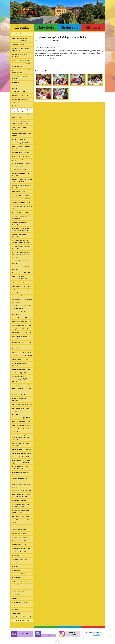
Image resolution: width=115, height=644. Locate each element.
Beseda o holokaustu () (18, 606)
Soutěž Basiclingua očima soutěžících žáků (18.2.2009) (21, 116)
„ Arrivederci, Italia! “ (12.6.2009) (20, 60)
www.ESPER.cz (97, 635)
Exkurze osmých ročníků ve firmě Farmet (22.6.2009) (20, 49)
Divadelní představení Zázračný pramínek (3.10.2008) (20, 468)
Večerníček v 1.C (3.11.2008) (19, 395)
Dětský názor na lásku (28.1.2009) (21, 153)
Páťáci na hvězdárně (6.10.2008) (20, 457)
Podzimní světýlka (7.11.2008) (20, 359)
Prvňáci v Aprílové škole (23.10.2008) (21, 425)
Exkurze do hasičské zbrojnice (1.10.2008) (19, 480)
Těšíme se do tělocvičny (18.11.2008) (21, 352)
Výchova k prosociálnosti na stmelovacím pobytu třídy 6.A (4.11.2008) (19, 379)
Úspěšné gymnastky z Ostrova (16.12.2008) (19, 235)
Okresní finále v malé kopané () (20, 581)
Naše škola (46, 27)
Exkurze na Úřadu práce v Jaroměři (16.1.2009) (21, 175)
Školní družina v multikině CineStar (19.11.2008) (21, 347)
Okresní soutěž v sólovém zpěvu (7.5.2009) (20, 77)
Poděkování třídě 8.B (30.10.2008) (21, 408)
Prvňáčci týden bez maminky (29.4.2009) (19, 87)
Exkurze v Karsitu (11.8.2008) (19, 530)
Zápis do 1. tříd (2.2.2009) (18, 139)
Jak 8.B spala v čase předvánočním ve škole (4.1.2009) (21, 217)
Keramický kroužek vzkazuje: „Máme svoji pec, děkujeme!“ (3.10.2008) (21, 462)
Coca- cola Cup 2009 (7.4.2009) (20, 96)
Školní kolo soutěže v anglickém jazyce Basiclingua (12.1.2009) (22, 181)
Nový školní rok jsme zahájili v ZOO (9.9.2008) (21, 521)
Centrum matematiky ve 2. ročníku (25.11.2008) (21, 313)
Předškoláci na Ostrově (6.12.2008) (21, 273)
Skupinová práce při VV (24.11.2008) (21, 322)
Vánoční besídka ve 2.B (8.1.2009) (21, 195)
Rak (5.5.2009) (15, 82)
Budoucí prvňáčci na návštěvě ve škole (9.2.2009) (22, 134)
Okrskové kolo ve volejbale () (19, 591)
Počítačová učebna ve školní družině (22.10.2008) (21, 430)
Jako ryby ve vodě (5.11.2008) (20, 373)
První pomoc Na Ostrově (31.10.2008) (22, 404)
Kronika (22, 27)
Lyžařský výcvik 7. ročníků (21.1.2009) (22, 160)
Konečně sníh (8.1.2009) (18, 192)
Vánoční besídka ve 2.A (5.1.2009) (21, 212)
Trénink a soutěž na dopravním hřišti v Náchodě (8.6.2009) (21, 65)
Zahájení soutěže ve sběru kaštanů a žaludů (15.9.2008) (21, 511)
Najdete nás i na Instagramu (72, 634)
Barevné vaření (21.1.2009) (19, 170)
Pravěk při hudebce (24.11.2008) (20, 329)
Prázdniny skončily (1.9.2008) (19, 526)
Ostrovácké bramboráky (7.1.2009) (21, 203)
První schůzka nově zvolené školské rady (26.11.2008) (22, 301)
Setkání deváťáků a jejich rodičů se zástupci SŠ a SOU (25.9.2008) (21, 496)
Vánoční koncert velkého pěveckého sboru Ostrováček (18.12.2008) (21, 229)
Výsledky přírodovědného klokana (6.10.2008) (20, 445)
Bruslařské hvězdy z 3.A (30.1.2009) (21, 143)
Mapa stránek (25, 633)
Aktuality (93, 27)
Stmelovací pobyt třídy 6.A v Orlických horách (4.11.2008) (22, 390)
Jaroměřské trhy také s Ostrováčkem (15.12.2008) (21, 248)
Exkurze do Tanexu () (17, 563)
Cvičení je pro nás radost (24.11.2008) (22, 325)
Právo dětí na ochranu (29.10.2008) (21, 422)
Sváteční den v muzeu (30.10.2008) (21, 418)
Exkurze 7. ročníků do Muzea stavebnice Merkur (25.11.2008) (22, 307)
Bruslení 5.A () (15, 567)
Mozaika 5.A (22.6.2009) (18, 45)
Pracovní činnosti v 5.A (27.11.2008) (21, 286)
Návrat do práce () (16, 570)
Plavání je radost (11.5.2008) (19, 541)
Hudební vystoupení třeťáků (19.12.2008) (19, 223)
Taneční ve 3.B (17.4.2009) (19, 92)
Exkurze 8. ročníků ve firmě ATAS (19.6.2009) (20, 55)
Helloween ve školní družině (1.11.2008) (19, 400)
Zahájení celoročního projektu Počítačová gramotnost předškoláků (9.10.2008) (21, 437)
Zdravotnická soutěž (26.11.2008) (21, 296)
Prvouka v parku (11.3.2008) (19, 544)
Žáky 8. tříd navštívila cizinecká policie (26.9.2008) (21, 486)
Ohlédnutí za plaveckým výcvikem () (21, 548)
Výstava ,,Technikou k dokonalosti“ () (21, 617)
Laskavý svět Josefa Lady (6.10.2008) (21, 449)
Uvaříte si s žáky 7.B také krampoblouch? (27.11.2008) (19, 278)
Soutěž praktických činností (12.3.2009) (19, 104)
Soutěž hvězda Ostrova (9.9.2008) (21, 516)
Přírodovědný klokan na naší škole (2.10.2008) (20, 474)
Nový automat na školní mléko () (20, 559)
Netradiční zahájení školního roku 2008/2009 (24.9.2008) (20, 505)
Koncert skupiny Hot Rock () (19, 552)
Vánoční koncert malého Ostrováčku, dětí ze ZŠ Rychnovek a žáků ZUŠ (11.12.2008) (21, 255)
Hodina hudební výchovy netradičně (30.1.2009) (21, 148)
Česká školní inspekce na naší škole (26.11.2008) (21, 291)
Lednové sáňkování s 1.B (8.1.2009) (21, 199)
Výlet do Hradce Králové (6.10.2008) (21, 453)
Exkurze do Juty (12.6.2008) (19, 533)
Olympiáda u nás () (16, 613)
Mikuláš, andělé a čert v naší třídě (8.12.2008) (20, 268)
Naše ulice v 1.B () (16, 595)
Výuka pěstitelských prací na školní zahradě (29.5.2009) (21, 71)
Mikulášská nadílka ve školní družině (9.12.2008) (21, 262)
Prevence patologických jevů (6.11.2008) (19, 364)
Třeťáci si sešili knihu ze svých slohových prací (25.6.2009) (19, 40)
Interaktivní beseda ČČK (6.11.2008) (21, 369)
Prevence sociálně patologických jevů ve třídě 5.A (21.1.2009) (22, 165)
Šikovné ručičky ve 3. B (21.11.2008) (21, 333)
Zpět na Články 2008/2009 (22, 34)
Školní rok (69, 27)
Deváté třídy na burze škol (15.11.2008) (22, 356)
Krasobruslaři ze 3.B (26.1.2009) (20, 156)
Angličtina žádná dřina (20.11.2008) (21, 342)
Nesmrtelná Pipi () (16, 610)
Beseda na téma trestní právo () (20, 602)
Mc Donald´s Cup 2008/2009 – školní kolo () (21, 586)
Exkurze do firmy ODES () (18, 574)
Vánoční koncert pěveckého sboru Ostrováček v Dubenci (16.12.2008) (21, 241)
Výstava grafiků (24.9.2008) (19, 500)
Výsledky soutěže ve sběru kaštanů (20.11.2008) (21, 337)
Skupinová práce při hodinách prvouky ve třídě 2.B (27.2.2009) (22, 110)
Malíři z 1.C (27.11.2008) (18, 283)
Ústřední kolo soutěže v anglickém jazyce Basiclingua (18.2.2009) (20, 122)
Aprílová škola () (16, 556)
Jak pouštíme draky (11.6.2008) (20, 537)
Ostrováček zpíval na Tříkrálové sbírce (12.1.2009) (21, 187)
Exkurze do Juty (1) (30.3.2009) (20, 99)
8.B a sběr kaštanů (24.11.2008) (20, 318)
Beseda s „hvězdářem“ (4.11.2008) (21, 385)
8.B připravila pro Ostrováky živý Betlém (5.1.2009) (22, 208)
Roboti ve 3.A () (16, 598)
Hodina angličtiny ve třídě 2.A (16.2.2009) (19, 128)
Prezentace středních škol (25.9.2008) (22, 491)
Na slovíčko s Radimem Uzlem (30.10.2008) (19, 413)
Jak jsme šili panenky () (18, 578)
